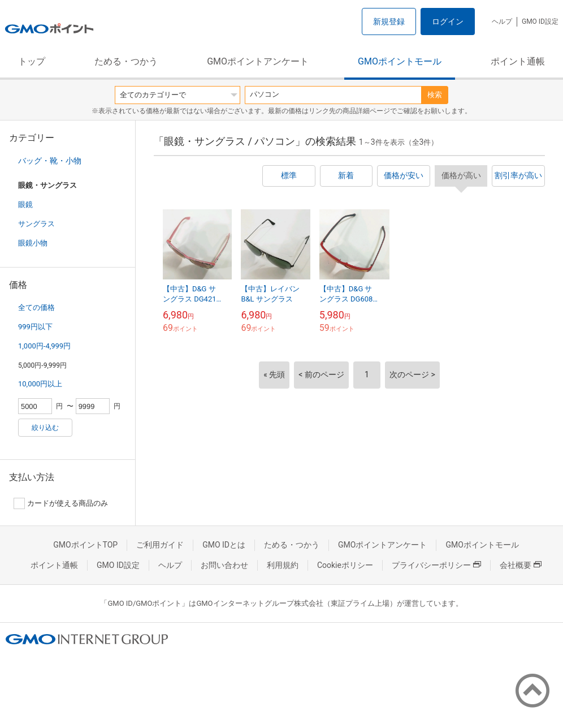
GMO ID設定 (540, 21)
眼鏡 (25, 204)
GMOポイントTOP (85, 545)
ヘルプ (502, 21)
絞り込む (45, 428)
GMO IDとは (224, 545)
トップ (32, 61)
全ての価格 (36, 307)
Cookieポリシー (345, 565)
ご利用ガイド (160, 545)
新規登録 (389, 21)
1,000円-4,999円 (44, 346)
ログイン (448, 21)
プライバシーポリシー (436, 565)
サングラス (36, 224)
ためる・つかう (126, 61)
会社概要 (521, 565)
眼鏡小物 (33, 243)
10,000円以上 (40, 384)
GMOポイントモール (400, 61)
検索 (435, 95)
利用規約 (283, 565)
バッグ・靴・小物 (50, 161)
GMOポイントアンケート (258, 61)
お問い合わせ (224, 565)
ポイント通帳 (518, 61)
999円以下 (35, 327)
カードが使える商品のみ (61, 503)
